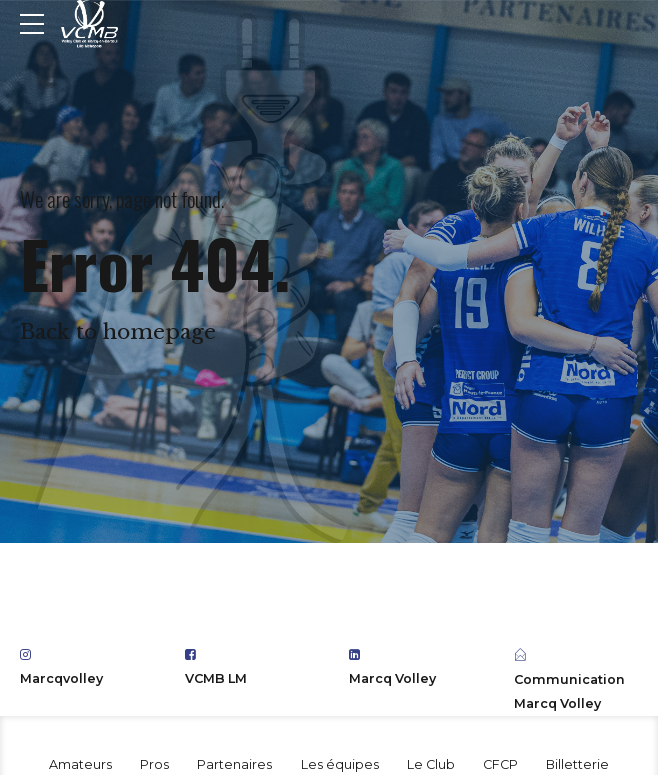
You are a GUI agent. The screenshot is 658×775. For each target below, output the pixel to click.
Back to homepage (118, 332)
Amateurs (80, 764)
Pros (154, 764)
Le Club (431, 764)
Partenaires (234, 764)
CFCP (500, 764)
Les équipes (340, 764)
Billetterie (577, 764)
